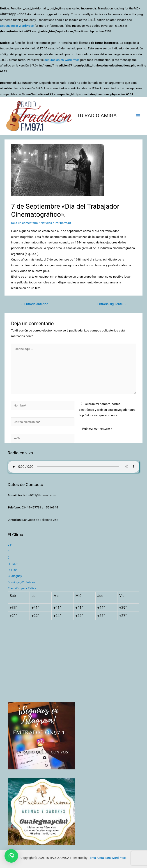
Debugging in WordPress (17, 26)
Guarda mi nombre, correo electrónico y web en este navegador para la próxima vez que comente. (107, 410)
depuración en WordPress (62, 60)
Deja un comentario (24, 223)
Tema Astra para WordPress (107, 858)
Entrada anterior (34, 304)
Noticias (46, 223)
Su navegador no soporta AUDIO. (74, 467)
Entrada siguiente (112, 304)
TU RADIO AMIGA (97, 116)
